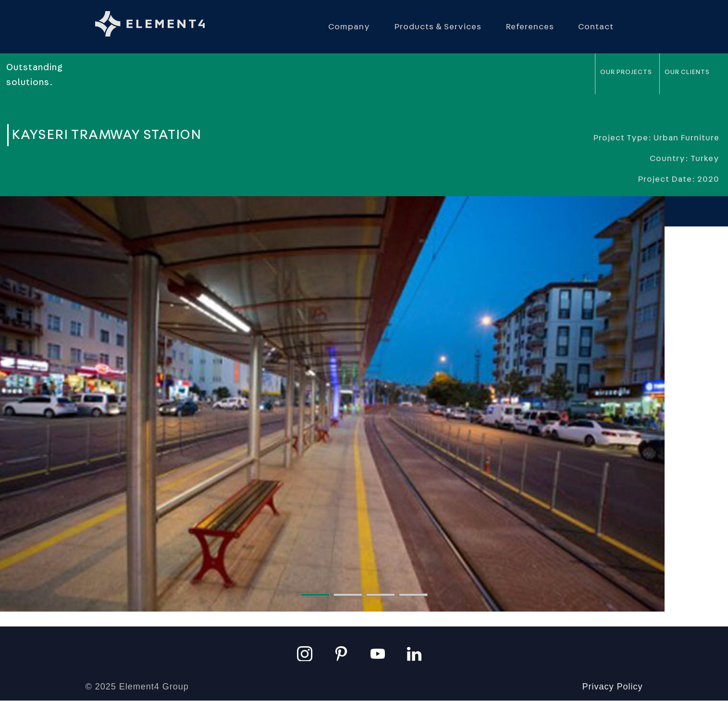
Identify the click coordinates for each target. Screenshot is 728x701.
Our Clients (687, 72)
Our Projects (626, 72)
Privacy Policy (612, 687)
